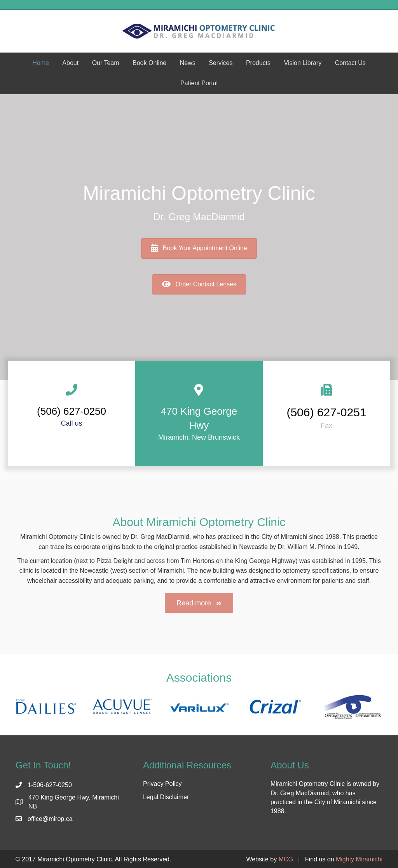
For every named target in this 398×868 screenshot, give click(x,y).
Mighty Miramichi (359, 859)
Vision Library (303, 63)
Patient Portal (199, 83)
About (70, 63)
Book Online (149, 63)
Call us (71, 423)
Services (221, 63)
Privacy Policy (162, 784)
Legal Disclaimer (166, 797)
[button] (199, 603)
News (188, 63)
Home (41, 63)
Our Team (106, 63)
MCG (286, 859)
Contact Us (350, 63)
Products (258, 63)
